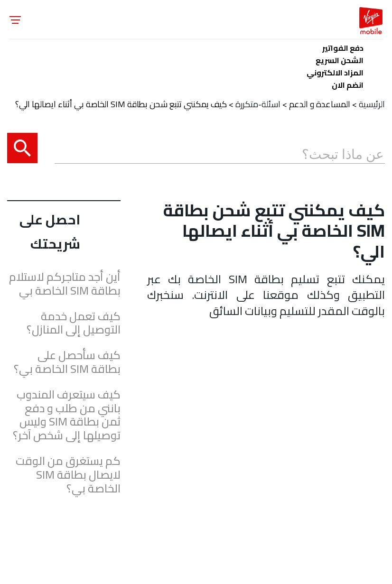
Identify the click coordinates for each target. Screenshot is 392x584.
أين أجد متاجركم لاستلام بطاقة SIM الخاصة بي (65, 284)
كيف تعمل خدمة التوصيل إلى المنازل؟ (74, 324)
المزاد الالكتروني (335, 71)
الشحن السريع (340, 59)
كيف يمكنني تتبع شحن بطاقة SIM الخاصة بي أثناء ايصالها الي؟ (121, 104)
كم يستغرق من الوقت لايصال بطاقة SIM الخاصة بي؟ (68, 475)
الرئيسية (372, 104)
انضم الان (348, 83)
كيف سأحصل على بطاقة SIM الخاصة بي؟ (67, 362)
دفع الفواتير (343, 46)
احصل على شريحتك (50, 232)
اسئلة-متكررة (258, 104)
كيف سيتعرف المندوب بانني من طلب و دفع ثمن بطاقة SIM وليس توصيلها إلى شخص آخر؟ (67, 415)
